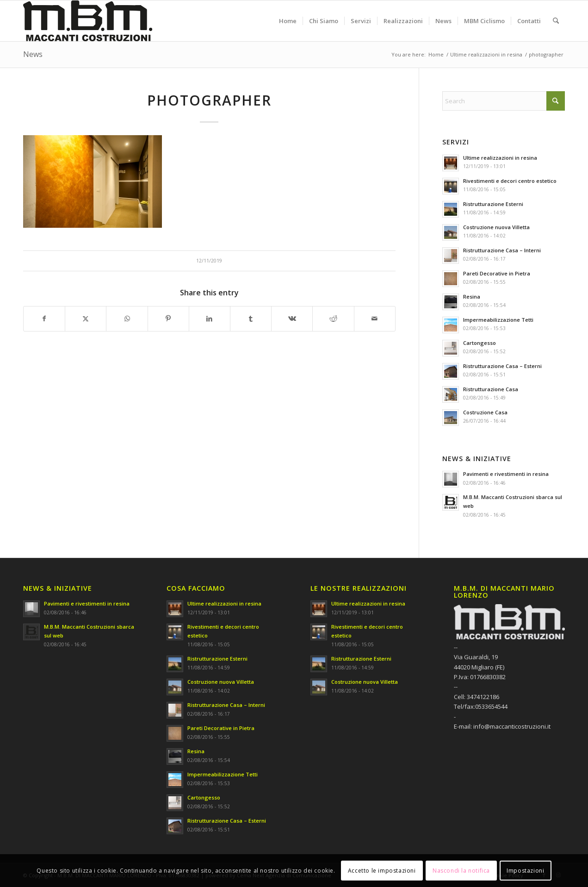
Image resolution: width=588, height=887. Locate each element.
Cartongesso (480, 343)
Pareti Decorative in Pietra (497, 273)
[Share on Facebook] (44, 319)
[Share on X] (86, 319)
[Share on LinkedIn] (210, 319)
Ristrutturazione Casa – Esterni (502, 366)
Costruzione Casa (485, 412)
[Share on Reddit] (333, 319)
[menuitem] (288, 21)
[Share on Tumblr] (251, 319)
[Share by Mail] (375, 319)
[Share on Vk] (292, 319)
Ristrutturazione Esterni (493, 204)
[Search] (556, 21)
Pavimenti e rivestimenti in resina (506, 474)
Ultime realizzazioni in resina (500, 158)
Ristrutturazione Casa (491, 389)
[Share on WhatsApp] (127, 319)
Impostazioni (525, 871)
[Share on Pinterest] (168, 319)
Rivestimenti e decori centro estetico (510, 181)
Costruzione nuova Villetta (496, 227)
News (33, 54)
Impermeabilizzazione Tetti (498, 320)
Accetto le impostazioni (382, 871)
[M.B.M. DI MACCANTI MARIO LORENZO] (88, 21)
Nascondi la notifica (461, 871)
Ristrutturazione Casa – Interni (502, 250)
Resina (472, 297)
